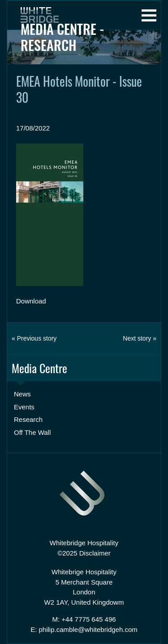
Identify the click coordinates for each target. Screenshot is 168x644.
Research (28, 419)
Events (24, 407)
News (22, 394)
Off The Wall (32, 432)
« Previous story (34, 338)
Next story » (140, 338)
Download (31, 301)
